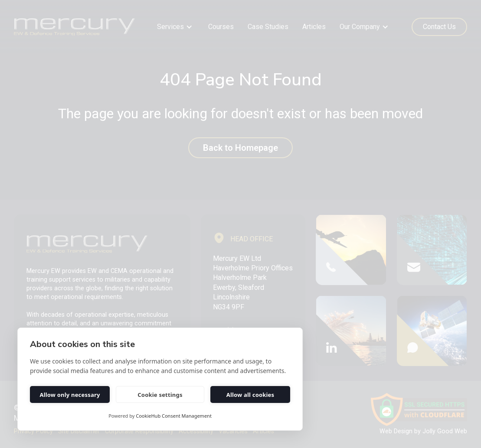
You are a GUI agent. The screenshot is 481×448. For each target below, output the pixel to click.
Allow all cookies (250, 395)
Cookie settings (160, 395)
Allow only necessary (70, 395)
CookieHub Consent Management (174, 416)
